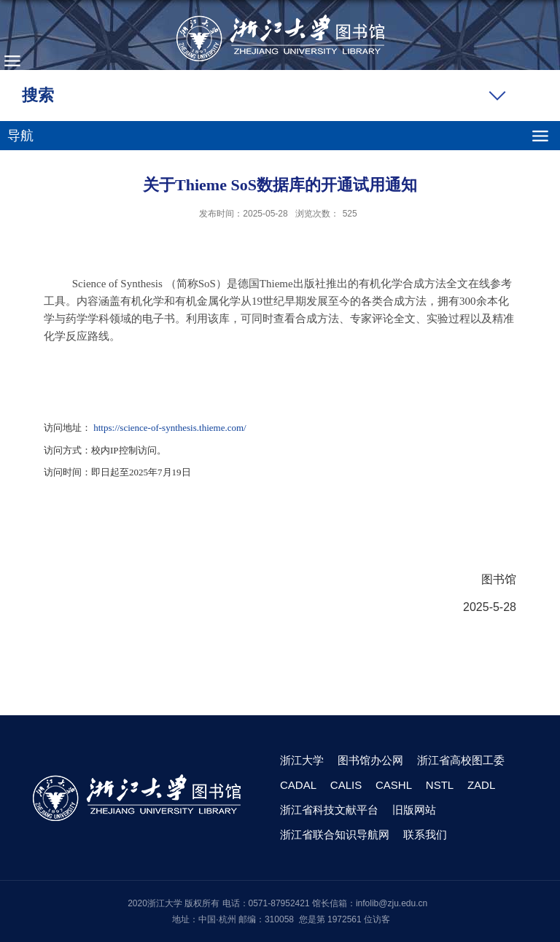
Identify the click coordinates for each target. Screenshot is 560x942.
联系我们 (425, 834)
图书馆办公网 (370, 760)
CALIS (346, 785)
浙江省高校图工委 (461, 760)
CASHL (394, 785)
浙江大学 (302, 760)
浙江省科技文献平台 (329, 810)
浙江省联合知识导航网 (335, 834)
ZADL (481, 785)
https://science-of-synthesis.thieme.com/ (170, 428)
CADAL (298, 785)
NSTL (440, 785)
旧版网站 (414, 810)
